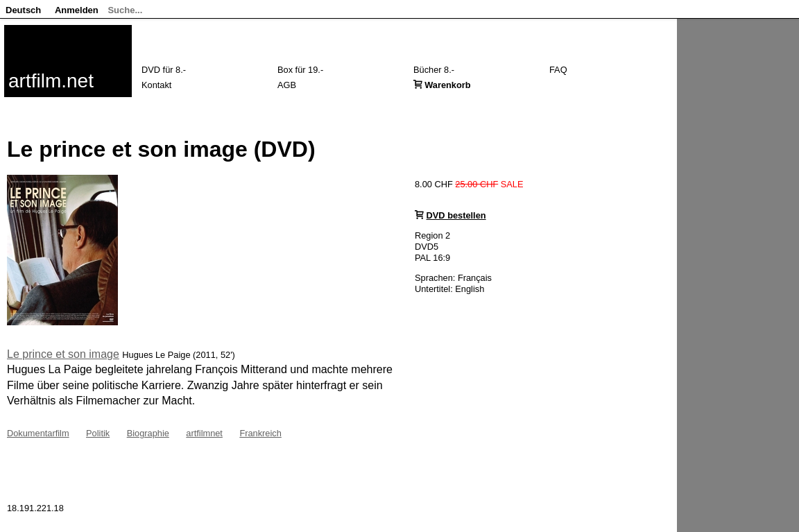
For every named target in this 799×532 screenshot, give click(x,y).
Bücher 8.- (434, 70)
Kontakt (156, 85)
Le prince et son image (63, 354)
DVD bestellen (456, 215)
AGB (287, 85)
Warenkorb (447, 85)
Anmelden (77, 10)
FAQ (558, 70)
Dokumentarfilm (38, 433)
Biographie (148, 433)
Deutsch (23, 10)
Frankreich (260, 433)
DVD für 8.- (164, 70)
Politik (98, 433)
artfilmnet (204, 433)
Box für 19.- (300, 70)
